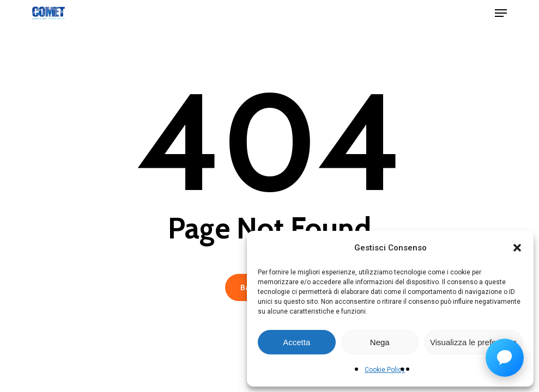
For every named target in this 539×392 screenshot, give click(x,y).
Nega (380, 342)
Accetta (296, 342)
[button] (517, 248)
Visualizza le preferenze (473, 342)
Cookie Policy (385, 370)
